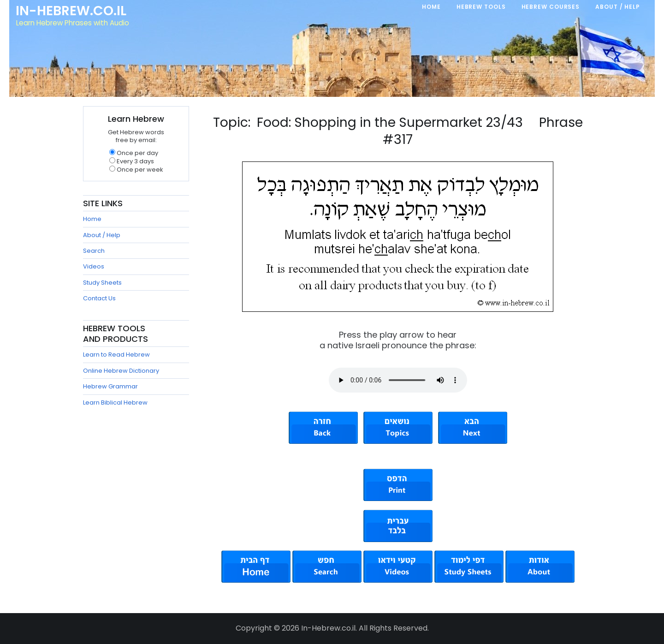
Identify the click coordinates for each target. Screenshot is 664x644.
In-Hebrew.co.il (72, 11)
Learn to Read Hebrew (116, 355)
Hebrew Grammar (110, 386)
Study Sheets (102, 283)
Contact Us (99, 298)
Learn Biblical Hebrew (115, 402)
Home (92, 219)
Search (94, 251)
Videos (94, 266)
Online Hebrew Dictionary (121, 371)
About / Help (102, 235)
